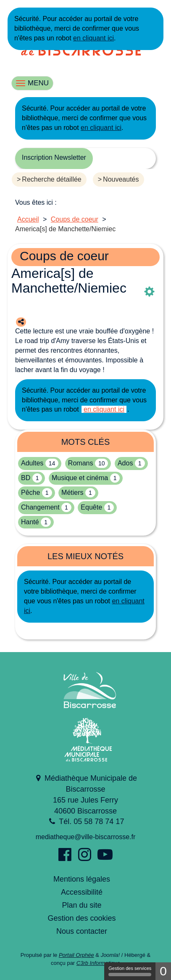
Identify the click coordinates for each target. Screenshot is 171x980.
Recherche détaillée (51, 179)
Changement (40, 507)
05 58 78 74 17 (99, 822)
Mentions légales (82, 879)
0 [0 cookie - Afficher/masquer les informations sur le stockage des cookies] (163, 971)
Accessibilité (82, 892)
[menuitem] (52, 182)
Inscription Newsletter (54, 157)
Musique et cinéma (80, 478)
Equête (91, 507)
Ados (125, 463)
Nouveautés (121, 179)
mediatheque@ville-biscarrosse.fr (86, 837)
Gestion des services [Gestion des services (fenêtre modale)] (130, 971)
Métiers (72, 493)
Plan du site (82, 905)
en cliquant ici (93, 38)
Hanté (30, 522)
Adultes (32, 463)
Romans (81, 463)
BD (26, 478)
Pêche (30, 493)
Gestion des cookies (82, 918)
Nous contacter (82, 931)
